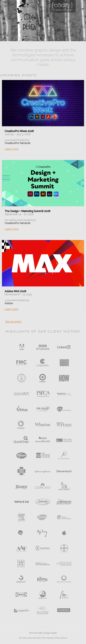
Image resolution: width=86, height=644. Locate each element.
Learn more (11, 149)
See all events (13, 322)
